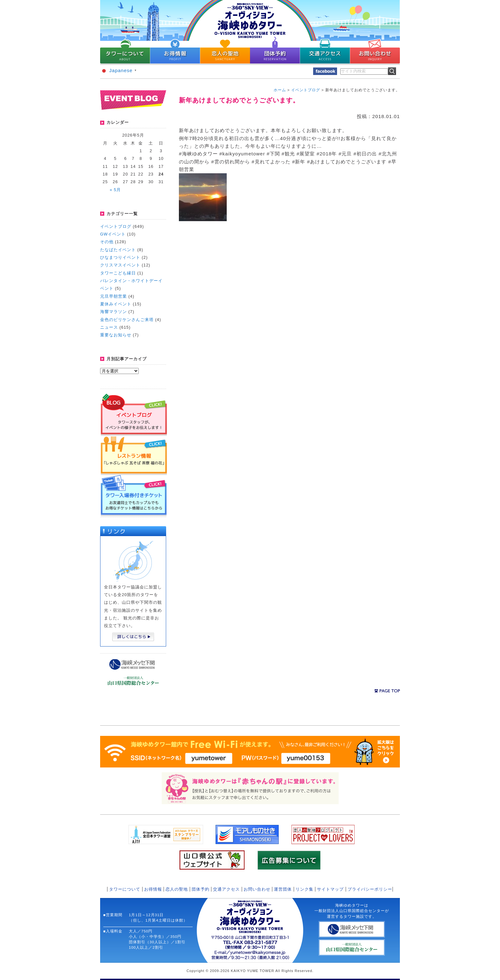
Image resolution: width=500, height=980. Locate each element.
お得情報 (153, 889)
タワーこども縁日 (118, 273)
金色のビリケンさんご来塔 (127, 320)
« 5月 (115, 190)
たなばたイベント (118, 250)
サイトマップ (330, 889)
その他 (107, 242)
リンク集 (305, 889)
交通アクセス (226, 889)
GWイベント (113, 234)
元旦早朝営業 (114, 296)
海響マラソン (114, 312)
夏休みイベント (116, 304)
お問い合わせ (257, 889)
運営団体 (283, 889)
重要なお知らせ (116, 335)
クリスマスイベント (120, 265)
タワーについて (125, 889)
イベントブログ (116, 226)
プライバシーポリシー (370, 889)
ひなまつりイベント (120, 257)
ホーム (280, 90)
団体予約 (201, 889)
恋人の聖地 (177, 889)
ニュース (109, 327)
